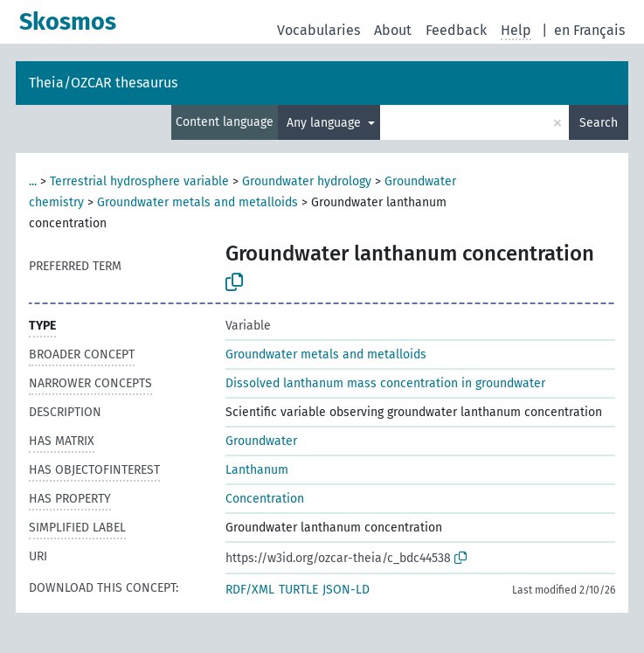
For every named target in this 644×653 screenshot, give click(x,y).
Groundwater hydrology (307, 181)
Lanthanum (257, 470)
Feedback (456, 30)
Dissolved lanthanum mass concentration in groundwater (385, 383)
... (33, 181)
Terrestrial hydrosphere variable (139, 181)
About (393, 30)
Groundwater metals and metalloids (197, 202)
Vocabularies (319, 30)
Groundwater (261, 441)
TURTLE (298, 590)
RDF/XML (250, 590)
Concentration (265, 499)
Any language (325, 123)
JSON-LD (346, 590)
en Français (589, 30)
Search (599, 123)
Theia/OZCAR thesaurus (103, 83)
